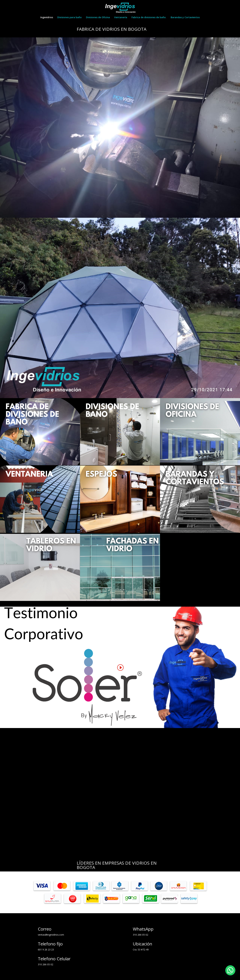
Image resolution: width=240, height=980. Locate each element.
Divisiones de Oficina (98, 18)
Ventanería (121, 18)
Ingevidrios (47, 18)
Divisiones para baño (69, 18)
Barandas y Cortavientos (185, 18)
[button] (230, 970)
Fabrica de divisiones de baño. (149, 18)
